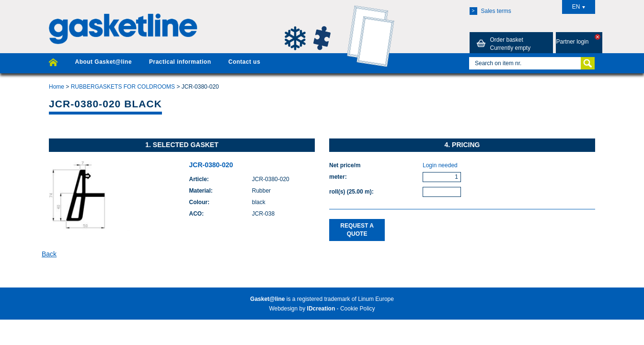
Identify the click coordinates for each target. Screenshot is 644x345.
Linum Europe (376, 299)
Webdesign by (302, 309)
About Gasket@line (103, 62)
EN (579, 7)
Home (57, 87)
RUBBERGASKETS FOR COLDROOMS (123, 87)
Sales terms (490, 11)
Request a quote (357, 230)
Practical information (180, 62)
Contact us (244, 62)
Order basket (502, 44)
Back (49, 254)
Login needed (440, 165)
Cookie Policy (358, 309)
